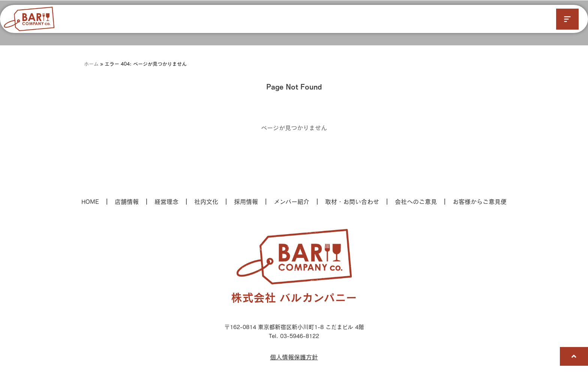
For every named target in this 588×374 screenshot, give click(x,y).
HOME (90, 201)
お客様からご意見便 (480, 201)
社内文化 (206, 201)
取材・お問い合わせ (352, 201)
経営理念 (166, 201)
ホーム (91, 64)
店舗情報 (127, 201)
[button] (567, 19)
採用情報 (246, 201)
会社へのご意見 (416, 201)
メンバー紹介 (292, 201)
